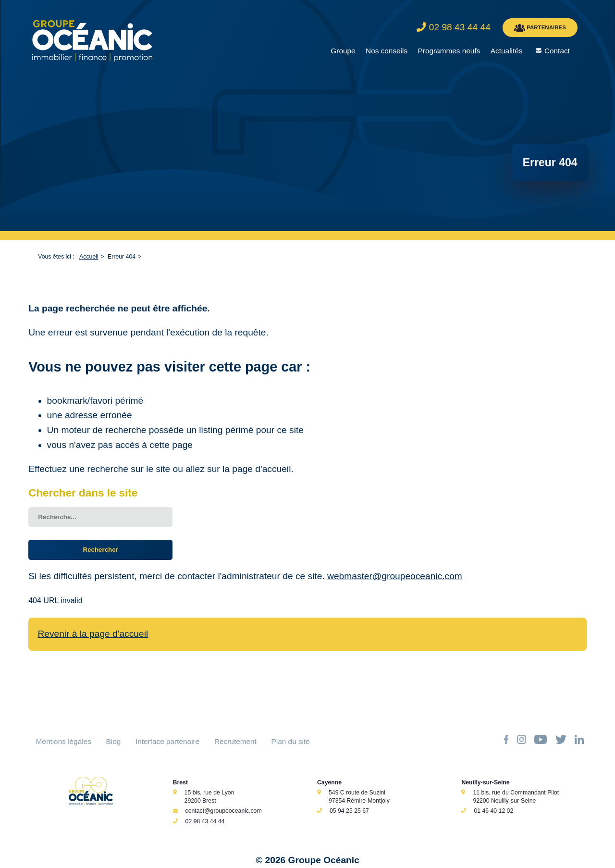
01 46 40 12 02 (493, 811)
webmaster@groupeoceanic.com (395, 576)
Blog (114, 741)
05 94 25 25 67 (349, 811)
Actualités (507, 51)
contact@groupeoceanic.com (224, 811)
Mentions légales (64, 741)
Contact (557, 51)
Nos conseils (387, 51)
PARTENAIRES (540, 28)
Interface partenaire (167, 741)
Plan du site (291, 741)
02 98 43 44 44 (205, 821)
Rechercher (101, 550)
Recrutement (235, 741)
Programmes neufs (449, 51)
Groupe (343, 51)
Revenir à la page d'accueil (93, 634)
